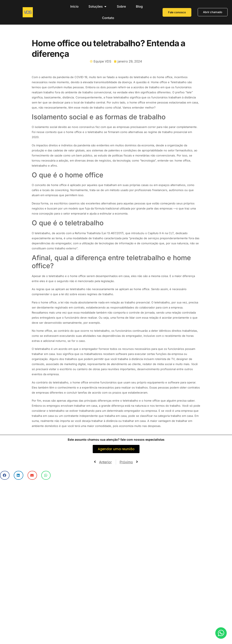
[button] (5, 475)
